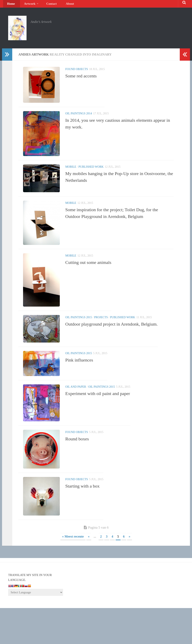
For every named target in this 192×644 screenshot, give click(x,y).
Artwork (25, 5)
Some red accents (81, 79)
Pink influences (79, 387)
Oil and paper (76, 416)
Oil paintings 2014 (79, 119)
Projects (101, 341)
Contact (44, 5)
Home (10, 5)
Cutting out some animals (88, 280)
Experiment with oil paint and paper (98, 423)
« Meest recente (73, 572)
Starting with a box (82, 521)
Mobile (71, 177)
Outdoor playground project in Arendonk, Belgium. (112, 348)
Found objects (77, 72)
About (59, 5)
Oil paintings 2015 (79, 341)
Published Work (91, 177)
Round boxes (77, 472)
